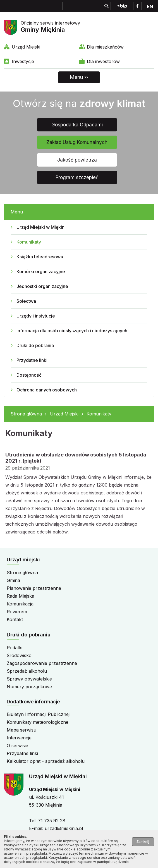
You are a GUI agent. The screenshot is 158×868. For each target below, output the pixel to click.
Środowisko (19, 655)
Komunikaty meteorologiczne (38, 722)
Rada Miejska (21, 596)
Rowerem (17, 612)
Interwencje (19, 738)
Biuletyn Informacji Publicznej (38, 714)
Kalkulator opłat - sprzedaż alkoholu (46, 761)
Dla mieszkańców (105, 47)
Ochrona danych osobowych (47, 390)
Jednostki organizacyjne (42, 286)
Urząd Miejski (26, 47)
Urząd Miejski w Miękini (41, 227)
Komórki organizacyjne (41, 271)
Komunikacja (20, 604)
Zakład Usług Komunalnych (77, 142)
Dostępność (29, 375)
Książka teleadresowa (40, 257)
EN (150, 6)
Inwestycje (23, 61)
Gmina (13, 580)
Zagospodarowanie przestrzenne (42, 663)
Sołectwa (26, 301)
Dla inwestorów (103, 61)
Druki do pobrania (35, 345)
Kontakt (15, 619)
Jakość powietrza (77, 160)
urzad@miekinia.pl (64, 828)
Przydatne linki (32, 360)
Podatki (15, 648)
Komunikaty (29, 242)
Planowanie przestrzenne (34, 588)
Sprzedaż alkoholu (27, 671)
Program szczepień (77, 177)
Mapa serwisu (21, 730)
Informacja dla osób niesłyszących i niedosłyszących (72, 331)
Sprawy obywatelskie (29, 679)
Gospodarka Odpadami (77, 125)
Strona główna (26, 414)
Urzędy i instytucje (36, 316)
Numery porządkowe (29, 687)
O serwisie (17, 746)
